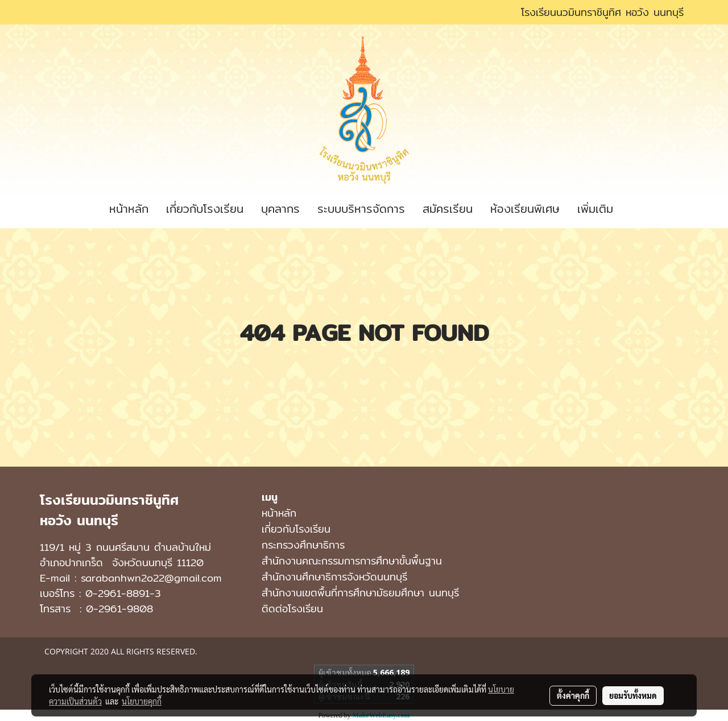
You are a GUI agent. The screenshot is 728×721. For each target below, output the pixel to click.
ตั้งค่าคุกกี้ (573, 695)
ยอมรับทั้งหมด (633, 695)
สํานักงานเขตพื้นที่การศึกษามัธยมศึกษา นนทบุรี (360, 593)
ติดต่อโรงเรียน (292, 609)
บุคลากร (280, 209)
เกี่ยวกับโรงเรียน (205, 209)
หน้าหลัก (129, 209)
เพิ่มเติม (595, 209)
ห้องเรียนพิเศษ (525, 209)
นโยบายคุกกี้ (142, 701)
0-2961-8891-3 (123, 593)
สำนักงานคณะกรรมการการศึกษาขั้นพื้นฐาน (352, 561)
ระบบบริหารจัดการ (361, 209)
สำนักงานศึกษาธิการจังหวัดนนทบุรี (334, 577)
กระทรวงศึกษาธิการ (303, 545)
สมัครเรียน (448, 209)
